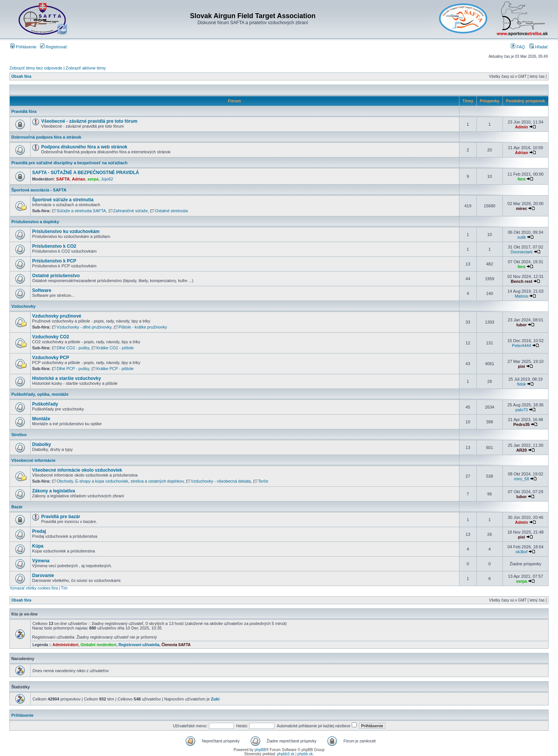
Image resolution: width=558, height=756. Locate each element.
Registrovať (54, 47)
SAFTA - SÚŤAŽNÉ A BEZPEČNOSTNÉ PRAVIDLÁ (86, 173)
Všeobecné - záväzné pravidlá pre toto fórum (89, 121)
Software (42, 290)
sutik (522, 237)
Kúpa (38, 546)
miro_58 (522, 479)
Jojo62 (107, 179)
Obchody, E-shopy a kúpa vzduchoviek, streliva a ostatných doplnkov (120, 481)
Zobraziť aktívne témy (86, 68)
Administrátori (65, 645)
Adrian (522, 153)
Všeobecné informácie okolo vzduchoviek (77, 470)
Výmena (41, 561)
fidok (522, 384)
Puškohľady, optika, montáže (40, 394)
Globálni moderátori (98, 645)
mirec (522, 208)
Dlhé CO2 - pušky (73, 348)
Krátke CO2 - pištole (115, 348)
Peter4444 (522, 346)
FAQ (518, 47)
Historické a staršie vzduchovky (66, 378)
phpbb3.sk (286, 754)
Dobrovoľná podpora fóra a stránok (46, 137)
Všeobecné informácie (33, 460)
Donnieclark (521, 252)
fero (522, 179)
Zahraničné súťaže (131, 211)
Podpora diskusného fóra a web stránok (84, 147)
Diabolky (42, 444)
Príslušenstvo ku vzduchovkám (66, 231)
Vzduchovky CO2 (51, 337)
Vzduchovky (23, 306)
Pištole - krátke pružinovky (143, 327)
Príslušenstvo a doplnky (35, 222)
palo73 (522, 410)
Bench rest (522, 281)
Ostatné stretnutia (171, 211)
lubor (522, 325)
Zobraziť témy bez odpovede (36, 68)
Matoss (522, 296)
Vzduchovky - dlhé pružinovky (84, 327)
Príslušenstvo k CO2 (54, 246)
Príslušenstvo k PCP (54, 261)
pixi (522, 366)
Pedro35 (522, 424)
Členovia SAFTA (176, 645)
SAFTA (63, 179)
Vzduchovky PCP (51, 358)
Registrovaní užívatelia (139, 645)
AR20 (521, 450)
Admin (521, 127)
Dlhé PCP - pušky (73, 369)
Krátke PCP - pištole (115, 369)
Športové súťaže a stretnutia (63, 200)
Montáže (41, 419)
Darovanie (43, 575)
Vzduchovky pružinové (57, 316)
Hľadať (539, 47)
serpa (93, 179)
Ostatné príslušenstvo (56, 276)
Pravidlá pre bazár (61, 517)
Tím (64, 588)
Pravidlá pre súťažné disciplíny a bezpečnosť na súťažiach (69, 163)
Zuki (215, 699)
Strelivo (19, 435)
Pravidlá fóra (24, 111)
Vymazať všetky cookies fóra (34, 588)
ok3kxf (522, 552)
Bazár (17, 507)
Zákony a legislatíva (53, 491)
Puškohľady (45, 404)
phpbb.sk (305, 754)
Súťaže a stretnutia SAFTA (81, 211)
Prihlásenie (23, 47)
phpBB (260, 750)
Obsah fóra (21, 76)
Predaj (39, 531)
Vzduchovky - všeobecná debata (221, 481)
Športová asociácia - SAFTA (39, 190)
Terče (263, 481)
